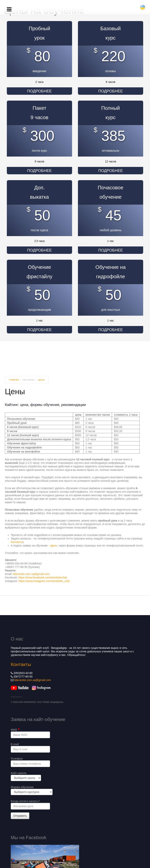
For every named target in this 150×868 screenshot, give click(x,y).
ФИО (15, 730)
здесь (54, 546)
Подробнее (39, 91)
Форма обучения (22, 787)
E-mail (15, 744)
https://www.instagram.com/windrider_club (44, 581)
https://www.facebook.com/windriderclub (43, 577)
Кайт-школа (19, 773)
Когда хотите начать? (25, 801)
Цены (41, 380)
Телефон (17, 759)
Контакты (17, 542)
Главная (14, 380)
